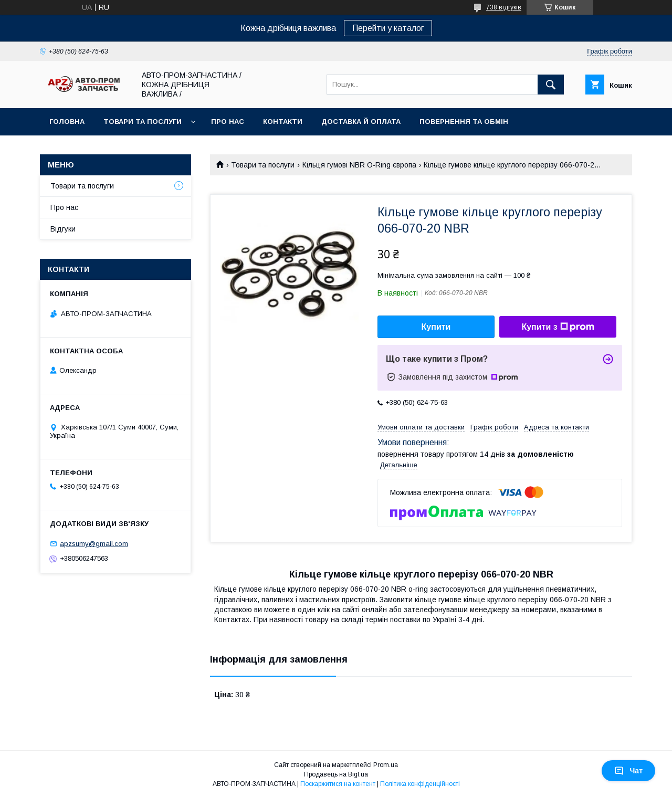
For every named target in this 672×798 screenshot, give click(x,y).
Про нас (228, 122)
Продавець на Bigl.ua (336, 774)
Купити (436, 327)
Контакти (283, 122)
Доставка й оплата (361, 122)
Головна (67, 122)
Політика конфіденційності (420, 784)
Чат (628, 771)
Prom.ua (386, 765)
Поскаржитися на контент (338, 784)
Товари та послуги (143, 122)
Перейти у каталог (388, 28)
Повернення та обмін (464, 122)
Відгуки (63, 229)
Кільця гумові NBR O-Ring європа (359, 165)
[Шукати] (551, 85)
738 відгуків (504, 7)
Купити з (558, 327)
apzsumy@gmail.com (94, 544)
